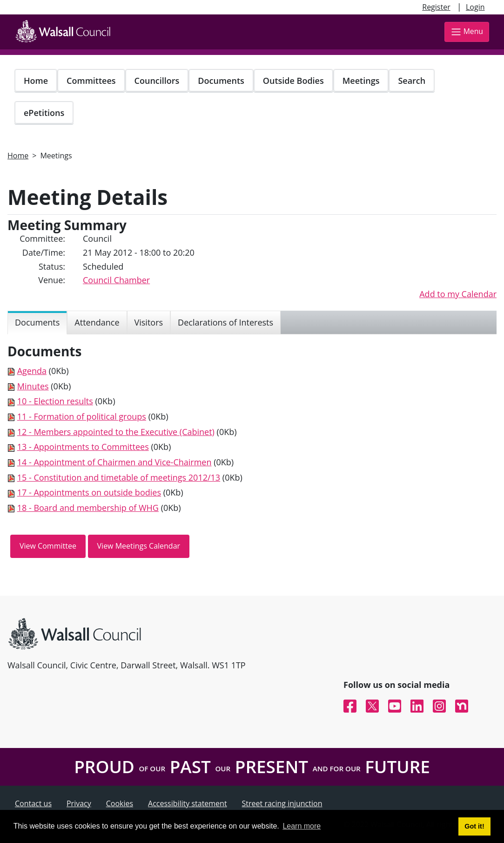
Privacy (79, 803)
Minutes (33, 386)
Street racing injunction (282, 803)
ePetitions (44, 113)
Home (36, 81)
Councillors (157, 81)
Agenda (32, 371)
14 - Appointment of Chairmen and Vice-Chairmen (114, 462)
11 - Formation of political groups (82, 416)
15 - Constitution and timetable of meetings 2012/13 (119, 477)
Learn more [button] (302, 826)
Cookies (120, 803)
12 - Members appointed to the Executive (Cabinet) (116, 432)
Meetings (361, 81)
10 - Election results (55, 401)
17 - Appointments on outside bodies (89, 492)
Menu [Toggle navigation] (467, 32)
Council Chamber (116, 280)
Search (412, 81)
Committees (91, 81)
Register (436, 7)
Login (475, 7)
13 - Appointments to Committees (83, 447)
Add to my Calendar (458, 294)
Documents (221, 81)
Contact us (33, 803)
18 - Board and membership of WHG (88, 508)
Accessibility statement (188, 803)
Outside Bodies (293, 81)
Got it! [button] (474, 826)
